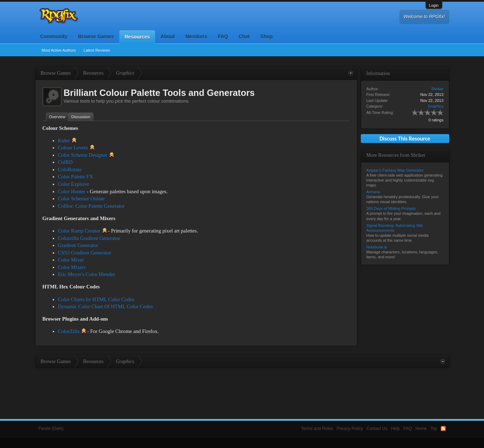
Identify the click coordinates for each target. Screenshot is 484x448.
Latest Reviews (97, 50)
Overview (57, 117)
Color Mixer (71, 260)
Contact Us (377, 429)
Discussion (81, 117)
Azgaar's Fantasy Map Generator (395, 170)
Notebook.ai (377, 247)
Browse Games (96, 36)
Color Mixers (72, 267)
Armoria (373, 192)
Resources (137, 37)
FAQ (223, 36)
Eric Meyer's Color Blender (87, 274)
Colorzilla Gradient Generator (89, 238)
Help (395, 429)
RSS (443, 429)
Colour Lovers (73, 148)
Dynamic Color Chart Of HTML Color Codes (106, 306)
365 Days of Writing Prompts (391, 208)
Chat (244, 36)
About (167, 36)
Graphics (435, 106)
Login (434, 5)
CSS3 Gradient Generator (85, 253)
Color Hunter (72, 191)
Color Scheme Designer (83, 155)
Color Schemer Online (81, 199)
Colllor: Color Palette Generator (91, 206)
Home (421, 429)
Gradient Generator (78, 245)
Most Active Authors (59, 50)
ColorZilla (69, 331)
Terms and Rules (317, 429)
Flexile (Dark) (51, 429)
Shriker (437, 89)
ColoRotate (70, 170)
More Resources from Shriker (396, 155)
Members (196, 36)
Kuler (64, 140)
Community (54, 36)
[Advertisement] (242, 387)
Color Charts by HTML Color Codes (96, 299)
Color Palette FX (76, 177)
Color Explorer (74, 184)
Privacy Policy (350, 429)
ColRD (66, 162)
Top (434, 429)
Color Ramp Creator (79, 231)
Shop (266, 36)
